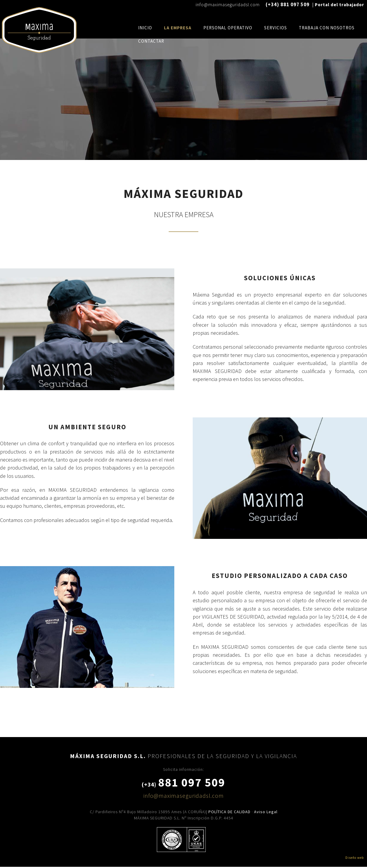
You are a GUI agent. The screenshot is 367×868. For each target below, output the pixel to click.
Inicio (145, 28)
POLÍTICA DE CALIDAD (229, 812)
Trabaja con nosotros (327, 28)
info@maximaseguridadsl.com (228, 5)
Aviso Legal (266, 812)
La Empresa (178, 28)
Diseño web (355, 858)
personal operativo (228, 28)
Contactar (151, 41)
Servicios (276, 28)
